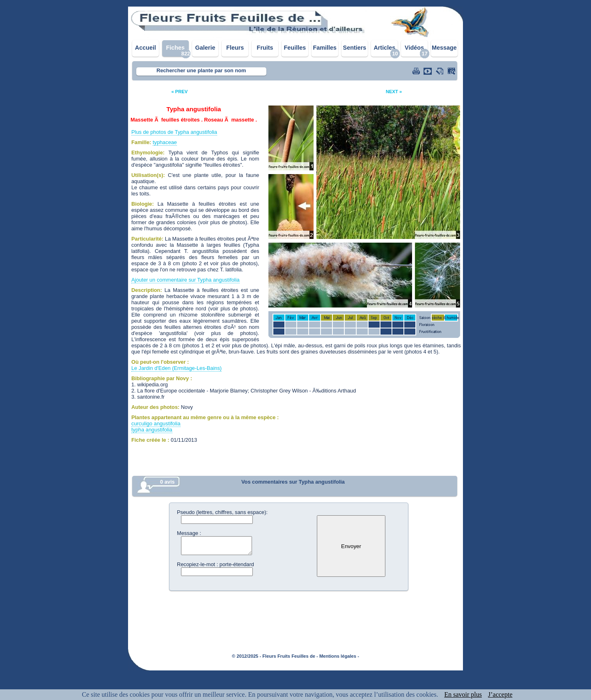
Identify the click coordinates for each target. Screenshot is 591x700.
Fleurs (235, 48)
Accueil (145, 48)
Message (444, 48)
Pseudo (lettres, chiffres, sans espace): (222, 512)
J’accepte (500, 694)
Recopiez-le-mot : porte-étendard (215, 564)
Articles (384, 48)
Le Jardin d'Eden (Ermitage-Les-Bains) (176, 368)
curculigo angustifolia (156, 423)
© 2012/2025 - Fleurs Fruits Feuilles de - (275, 656)
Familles (325, 48)
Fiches (175, 48)
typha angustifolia (152, 430)
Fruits (265, 48)
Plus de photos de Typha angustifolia (174, 132)
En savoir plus (463, 694)
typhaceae (165, 142)
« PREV (179, 92)
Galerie (205, 48)
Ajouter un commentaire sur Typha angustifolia (186, 280)
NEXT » (394, 92)
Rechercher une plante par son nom (201, 70)
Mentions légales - (339, 656)
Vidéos (414, 48)
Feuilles (295, 48)
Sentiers (355, 48)
